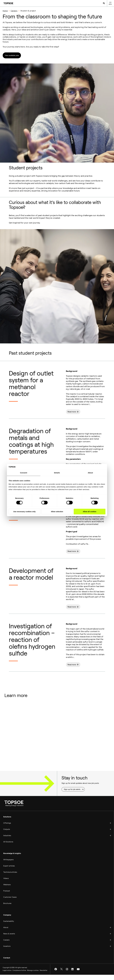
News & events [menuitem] (9, 939)
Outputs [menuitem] (7, 835)
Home (5, 11)
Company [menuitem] (7, 920)
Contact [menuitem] (7, 963)
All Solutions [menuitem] (8, 847)
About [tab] (90, 473)
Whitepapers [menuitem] (9, 865)
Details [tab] (57, 473)
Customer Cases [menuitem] (10, 903)
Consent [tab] (24, 473)
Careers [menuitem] (6, 945)
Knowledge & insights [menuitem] (12, 859)
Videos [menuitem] (6, 884)
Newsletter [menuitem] (44, 976)
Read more (72, 413)
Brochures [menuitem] (7, 909)
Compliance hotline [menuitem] (19, 976)
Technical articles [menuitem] (10, 878)
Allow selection (57, 512)
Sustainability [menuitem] (9, 927)
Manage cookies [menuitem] (33, 976)
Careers (14, 11)
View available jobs (12, 56)
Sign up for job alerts (72, 795)
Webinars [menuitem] (7, 890)
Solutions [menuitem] (7, 822)
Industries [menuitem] (7, 841)
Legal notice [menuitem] (7, 976)
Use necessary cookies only (24, 512)
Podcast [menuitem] (7, 896)
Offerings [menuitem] (7, 829)
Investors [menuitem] (7, 952)
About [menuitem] (6, 933)
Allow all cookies (90, 512)
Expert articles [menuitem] (9, 871)
